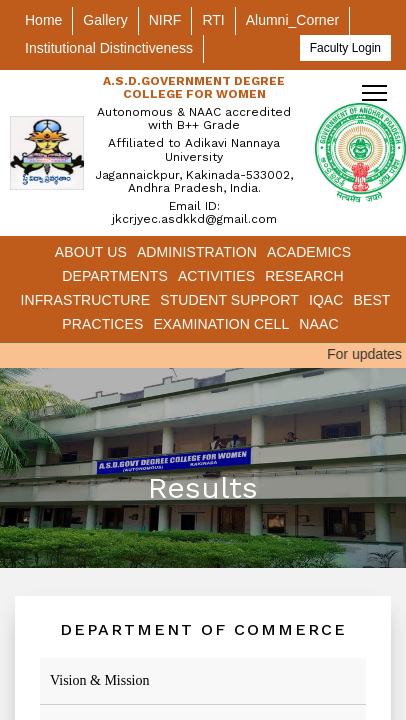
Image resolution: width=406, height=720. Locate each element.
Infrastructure (85, 300)
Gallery (105, 20)
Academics (309, 252)
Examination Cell (221, 324)
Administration (197, 252)
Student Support (229, 300)
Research (304, 276)
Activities (216, 276)
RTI (213, 20)
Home (43, 20)
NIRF (165, 20)
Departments (115, 276)
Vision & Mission (100, 680)
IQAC (326, 300)
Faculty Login (345, 48)
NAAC (318, 324)
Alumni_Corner (292, 20)
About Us (91, 252)
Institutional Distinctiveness (109, 48)
